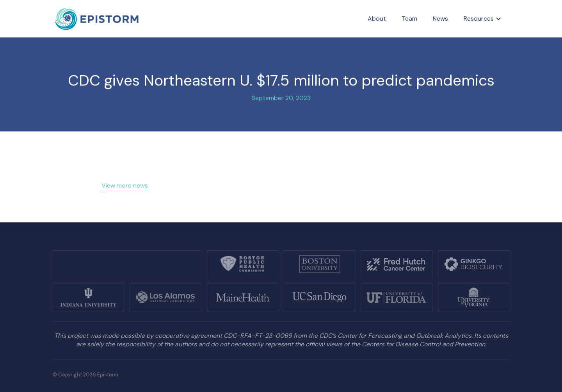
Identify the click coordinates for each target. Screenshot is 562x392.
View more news (125, 185)
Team (409, 19)
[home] (97, 19)
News (440, 19)
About (377, 19)
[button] (483, 19)
